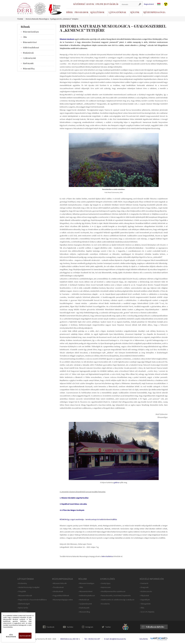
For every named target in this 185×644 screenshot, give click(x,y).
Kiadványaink (28, 63)
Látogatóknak (117, 12)
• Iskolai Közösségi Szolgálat (28, 587)
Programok (82, 12)
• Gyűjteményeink (85, 604)
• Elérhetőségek (24, 604)
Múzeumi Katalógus (31, 32)
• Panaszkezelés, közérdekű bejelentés (115, 596)
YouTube (70, 627)
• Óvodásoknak (58, 587)
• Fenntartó (144, 583)
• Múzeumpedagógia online (62, 600)
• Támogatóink (145, 604)
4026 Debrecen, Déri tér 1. (70, 639)
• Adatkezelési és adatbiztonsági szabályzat (117, 600)
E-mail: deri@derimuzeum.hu (115, 639)
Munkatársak (28, 53)
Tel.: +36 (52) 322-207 (92, 639)
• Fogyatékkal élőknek (61, 596)
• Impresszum (105, 587)
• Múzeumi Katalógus (86, 583)
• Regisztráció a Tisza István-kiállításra (32, 600)
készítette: (144, 639)
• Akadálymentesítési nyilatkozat (113, 591)
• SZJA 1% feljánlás (147, 612)
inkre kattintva (107, 556)
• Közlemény (22, 583)
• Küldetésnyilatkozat (87, 596)
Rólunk (135, 12)
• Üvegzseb (144, 587)
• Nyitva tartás (23, 608)
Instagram (89, 627)
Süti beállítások (11, 636)
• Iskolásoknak (58, 591)
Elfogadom (25, 636)
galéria (116, 482)
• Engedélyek (145, 600)
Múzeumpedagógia (154, 12)
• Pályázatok (144, 596)
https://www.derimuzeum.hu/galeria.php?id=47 (114, 451)
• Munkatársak (84, 600)
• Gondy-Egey (105, 583)
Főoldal (20, 19)
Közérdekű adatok (84, 4)
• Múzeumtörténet (85, 591)
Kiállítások (97, 12)
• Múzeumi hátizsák (25, 596)
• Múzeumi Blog (84, 612)
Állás (25, 37)
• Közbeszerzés (146, 591)
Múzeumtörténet (30, 42)
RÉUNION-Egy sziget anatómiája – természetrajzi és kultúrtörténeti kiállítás (88, 519)
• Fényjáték (22, 591)
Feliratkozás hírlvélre (155, 627)
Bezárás (32, 616)
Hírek (69, 12)
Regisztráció (149, 4)
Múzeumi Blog (29, 69)
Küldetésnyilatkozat (31, 48)
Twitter (108, 627)
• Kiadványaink (84, 608)
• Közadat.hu (105, 604)
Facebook (50, 627)
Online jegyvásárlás (107, 4)
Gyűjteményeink (29, 58)
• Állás (81, 587)
